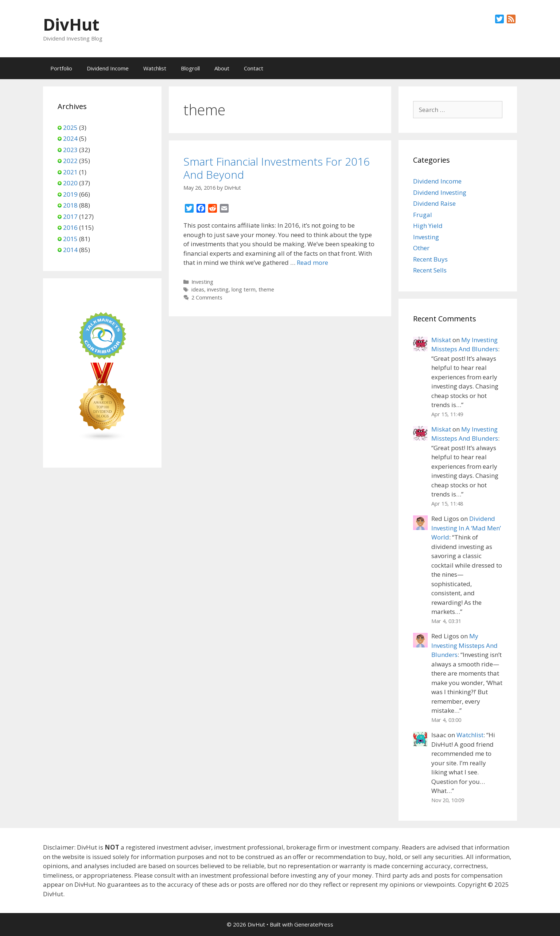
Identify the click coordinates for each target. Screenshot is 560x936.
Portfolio (61, 68)
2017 (70, 216)
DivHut (71, 24)
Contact (254, 68)
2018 (70, 205)
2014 (70, 250)
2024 (70, 138)
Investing (202, 282)
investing (218, 289)
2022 (70, 161)
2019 (70, 194)
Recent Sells (430, 270)
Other (421, 248)
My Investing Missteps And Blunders (464, 645)
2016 (70, 227)
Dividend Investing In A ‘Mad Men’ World (466, 528)
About (222, 68)
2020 (70, 183)
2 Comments (207, 297)
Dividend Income (108, 68)
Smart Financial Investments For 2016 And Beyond (277, 168)
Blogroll (190, 68)
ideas (198, 289)
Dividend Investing (440, 192)
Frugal (423, 215)
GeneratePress (314, 924)
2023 (70, 150)
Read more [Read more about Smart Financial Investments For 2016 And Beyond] (312, 262)
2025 (70, 127)
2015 (70, 239)
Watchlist (155, 68)
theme (266, 289)
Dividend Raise (434, 203)
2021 (70, 172)
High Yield (428, 226)
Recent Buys (430, 259)
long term (244, 289)
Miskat (441, 340)
